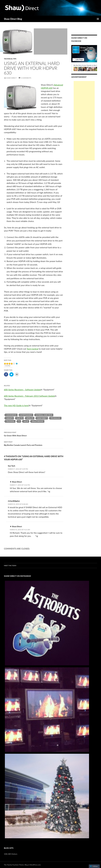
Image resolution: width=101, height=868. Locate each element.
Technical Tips (10, 59)
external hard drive (44, 415)
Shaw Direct (11, 78)
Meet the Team (10, 566)
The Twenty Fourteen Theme (14, 865)
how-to (20, 418)
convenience (11, 415)
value (26, 421)
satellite (30, 418)
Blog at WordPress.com (33, 865)
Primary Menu (98, 19)
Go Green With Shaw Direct (34, 434)
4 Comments (26, 78)
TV (19, 421)
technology (56, 418)
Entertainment (26, 415)
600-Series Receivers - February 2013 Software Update (29, 396)
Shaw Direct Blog (13, 19)
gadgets (10, 418)
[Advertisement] (84, 121)
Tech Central (32, 349)
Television (10, 421)
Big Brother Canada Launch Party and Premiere (34, 443)
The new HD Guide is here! (16, 405)
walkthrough (38, 421)
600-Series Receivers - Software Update (22, 390)
